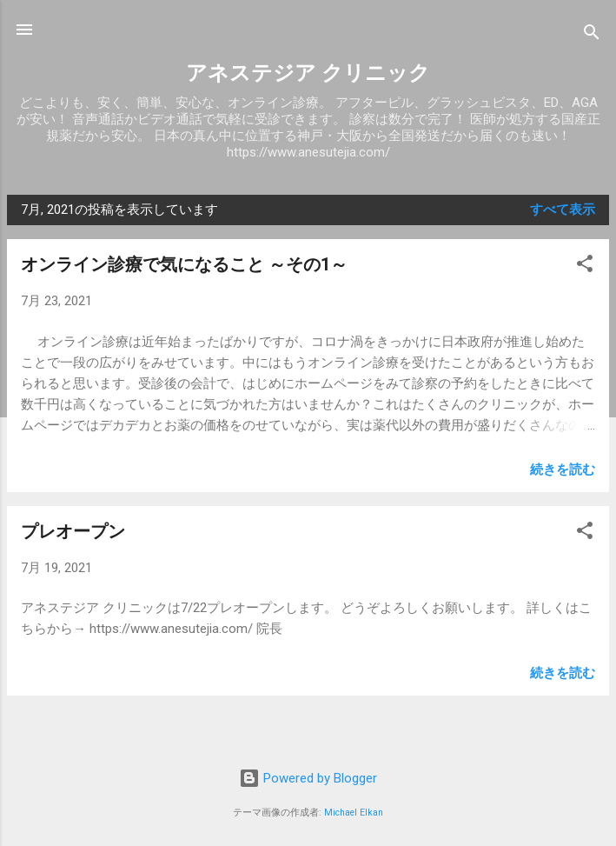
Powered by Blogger (308, 778)
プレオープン (73, 531)
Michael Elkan (354, 813)
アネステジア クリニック (308, 73)
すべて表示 (563, 210)
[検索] (592, 35)
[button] (585, 266)
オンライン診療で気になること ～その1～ (184, 264)
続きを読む (563, 470)
